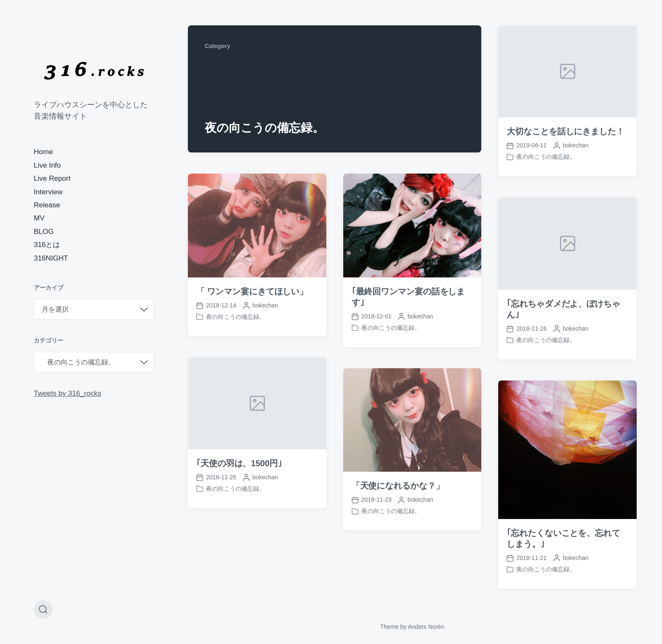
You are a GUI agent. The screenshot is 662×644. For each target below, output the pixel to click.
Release (47, 205)
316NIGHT (51, 258)
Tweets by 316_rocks (68, 393)
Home (43, 152)
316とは (47, 245)
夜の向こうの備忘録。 (546, 157)
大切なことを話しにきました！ (566, 131)
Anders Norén (426, 627)
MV (39, 218)
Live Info (47, 165)
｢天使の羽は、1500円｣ (239, 479)
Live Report (52, 178)
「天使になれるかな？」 (398, 502)
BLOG (44, 232)
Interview (48, 192)
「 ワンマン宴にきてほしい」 (252, 291)
